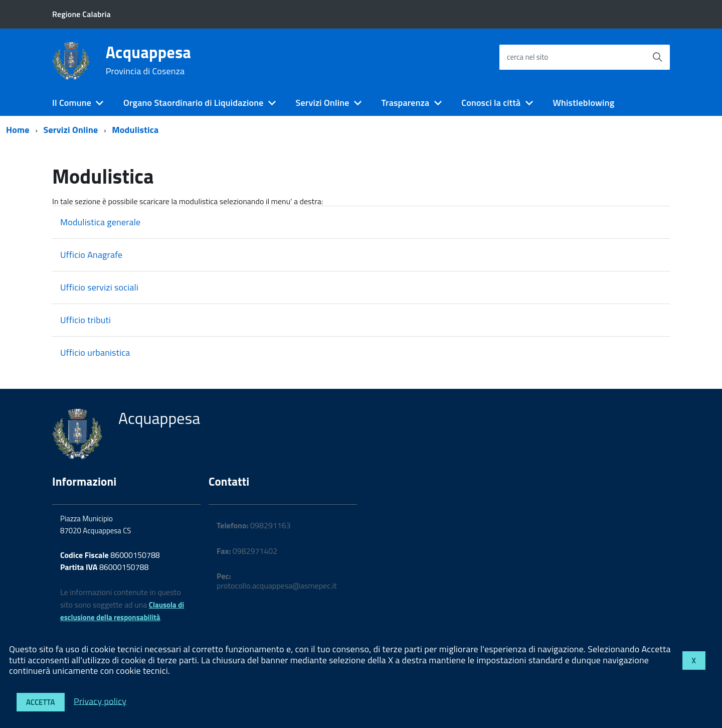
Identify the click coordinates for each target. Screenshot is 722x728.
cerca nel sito (527, 57)
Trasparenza (406, 103)
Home (18, 130)
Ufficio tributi (85, 320)
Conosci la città (491, 103)
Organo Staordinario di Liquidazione (193, 103)
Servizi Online (322, 103)
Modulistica (135, 130)
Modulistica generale (100, 222)
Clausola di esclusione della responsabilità (122, 611)
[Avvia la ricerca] (657, 57)
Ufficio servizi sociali (99, 287)
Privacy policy (100, 701)
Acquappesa (149, 60)
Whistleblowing (583, 103)
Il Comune (72, 103)
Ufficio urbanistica (95, 352)
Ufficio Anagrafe (91, 255)
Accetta (41, 702)
